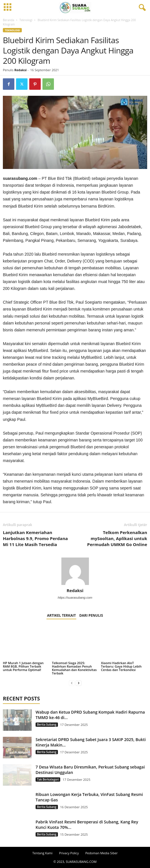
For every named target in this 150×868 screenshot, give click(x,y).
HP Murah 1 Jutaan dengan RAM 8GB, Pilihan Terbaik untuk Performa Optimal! (23, 666)
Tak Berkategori (48, 779)
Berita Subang (47, 724)
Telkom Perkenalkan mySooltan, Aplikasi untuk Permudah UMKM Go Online (117, 538)
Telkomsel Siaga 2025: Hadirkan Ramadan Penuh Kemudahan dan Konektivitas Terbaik (74, 668)
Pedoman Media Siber (102, 853)
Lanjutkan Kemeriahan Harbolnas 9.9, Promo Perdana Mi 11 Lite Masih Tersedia (35, 538)
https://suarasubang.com (75, 598)
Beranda (9, 20)
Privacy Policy (69, 853)
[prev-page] (72, 683)
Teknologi (26, 20)
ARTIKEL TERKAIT (61, 615)
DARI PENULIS (91, 615)
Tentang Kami (42, 853)
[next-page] (79, 683)
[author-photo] (75, 571)
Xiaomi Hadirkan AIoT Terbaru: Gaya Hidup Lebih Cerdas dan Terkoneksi (121, 666)
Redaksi (21, 70)
